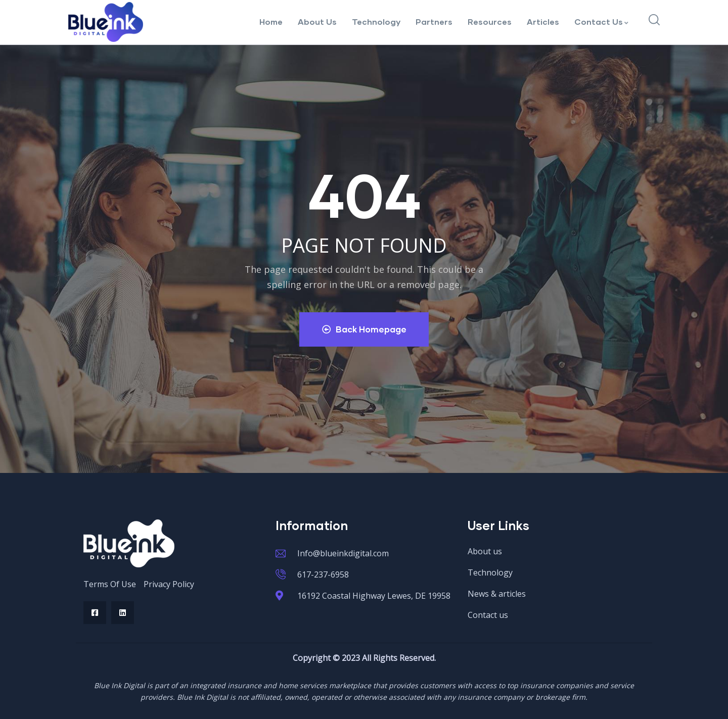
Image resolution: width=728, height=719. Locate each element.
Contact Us (602, 21)
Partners (434, 21)
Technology (376, 21)
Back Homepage (364, 329)
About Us (317, 21)
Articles (543, 21)
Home (271, 21)
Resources (490, 21)
